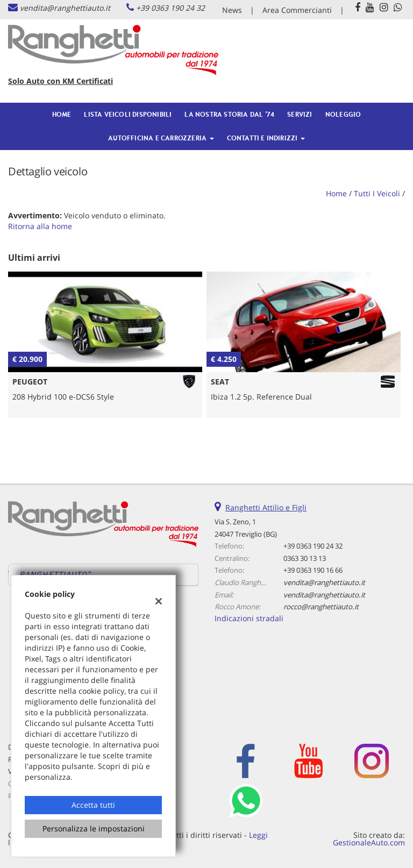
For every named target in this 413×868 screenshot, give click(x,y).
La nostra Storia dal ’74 (229, 114)
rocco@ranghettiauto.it (321, 607)
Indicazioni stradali (249, 618)
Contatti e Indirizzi (266, 138)
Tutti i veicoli (377, 193)
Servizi (300, 114)
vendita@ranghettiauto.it (65, 8)
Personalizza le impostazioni (94, 828)
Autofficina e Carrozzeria (161, 138)
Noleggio (343, 114)
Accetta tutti (93, 805)
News (232, 10)
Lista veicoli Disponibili (128, 114)
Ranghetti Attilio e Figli (266, 507)
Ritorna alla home (40, 226)
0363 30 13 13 (305, 558)
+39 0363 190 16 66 (313, 570)
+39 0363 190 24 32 (170, 8)
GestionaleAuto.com (369, 842)
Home (62, 114)
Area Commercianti (297, 10)
